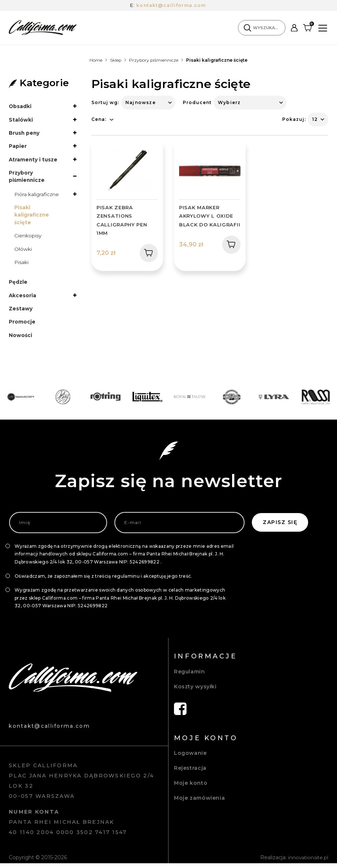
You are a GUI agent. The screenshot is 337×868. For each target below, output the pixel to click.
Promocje (22, 326)
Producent (197, 102)
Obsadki (20, 106)
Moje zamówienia (199, 802)
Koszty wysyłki (195, 691)
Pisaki (22, 265)
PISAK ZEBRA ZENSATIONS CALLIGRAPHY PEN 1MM (122, 220)
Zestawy (21, 312)
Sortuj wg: (105, 102)
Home (96, 60)
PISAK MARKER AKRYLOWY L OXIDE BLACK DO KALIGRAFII (210, 216)
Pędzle (18, 285)
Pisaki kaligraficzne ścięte (32, 217)
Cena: (99, 119)
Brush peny (25, 133)
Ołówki (23, 252)
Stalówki (21, 120)
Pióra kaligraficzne (37, 196)
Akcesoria (23, 299)
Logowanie (190, 757)
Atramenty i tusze (34, 160)
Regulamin (190, 676)
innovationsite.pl (308, 862)
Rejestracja (190, 772)
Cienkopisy (28, 238)
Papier (18, 147)
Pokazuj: (294, 119)
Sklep (116, 60)
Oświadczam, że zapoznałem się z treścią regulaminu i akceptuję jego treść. (103, 580)
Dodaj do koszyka (146, 253)
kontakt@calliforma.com (171, 5)
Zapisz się (280, 527)
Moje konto (191, 787)
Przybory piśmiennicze (154, 60)
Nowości (20, 339)
